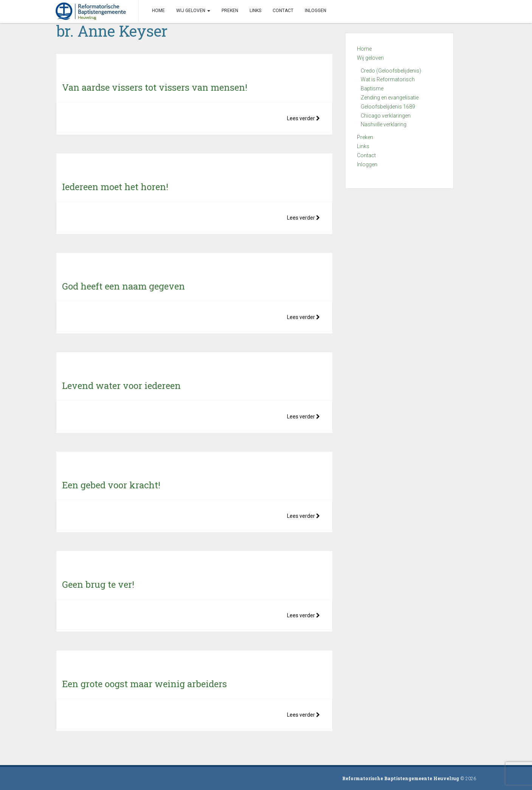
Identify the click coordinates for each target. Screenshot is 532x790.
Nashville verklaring (384, 124)
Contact (366, 155)
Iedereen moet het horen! (115, 187)
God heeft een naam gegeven (123, 286)
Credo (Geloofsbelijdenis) (391, 71)
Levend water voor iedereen (121, 386)
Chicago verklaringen (386, 116)
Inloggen (367, 164)
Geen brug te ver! (98, 584)
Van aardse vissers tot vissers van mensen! (155, 87)
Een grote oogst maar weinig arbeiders (144, 684)
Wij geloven (370, 58)
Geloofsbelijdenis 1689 (388, 107)
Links (363, 146)
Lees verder (303, 118)
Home (364, 49)
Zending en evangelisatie (390, 98)
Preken (365, 137)
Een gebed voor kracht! (111, 485)
